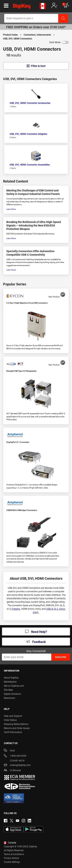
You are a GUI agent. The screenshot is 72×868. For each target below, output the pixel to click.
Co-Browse (12, 771)
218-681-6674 (14, 761)
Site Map (8, 690)
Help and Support (13, 716)
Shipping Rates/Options (16, 724)
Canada (10, 843)
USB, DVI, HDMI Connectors (18, 39)
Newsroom (10, 698)
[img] (22, 7)
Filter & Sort (38, 66)
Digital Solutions (12, 694)
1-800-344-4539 (15, 756)
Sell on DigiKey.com (14, 686)
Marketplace (10, 682)
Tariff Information (13, 732)
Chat (9, 751)
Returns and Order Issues (17, 728)
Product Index (10, 35)
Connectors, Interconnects (37, 35)
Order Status (10, 720)
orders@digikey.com (17, 765)
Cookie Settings (12, 862)
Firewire (16, 609)
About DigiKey (11, 678)
